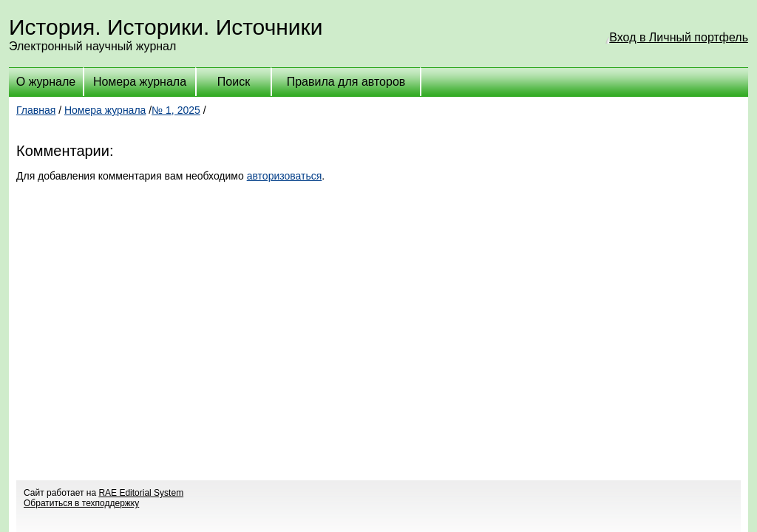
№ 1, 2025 (176, 110)
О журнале (46, 82)
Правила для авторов (346, 82)
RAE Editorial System (141, 493)
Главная (36, 110)
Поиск (234, 82)
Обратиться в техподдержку (81, 503)
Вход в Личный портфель (679, 37)
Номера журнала (140, 82)
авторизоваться (285, 176)
